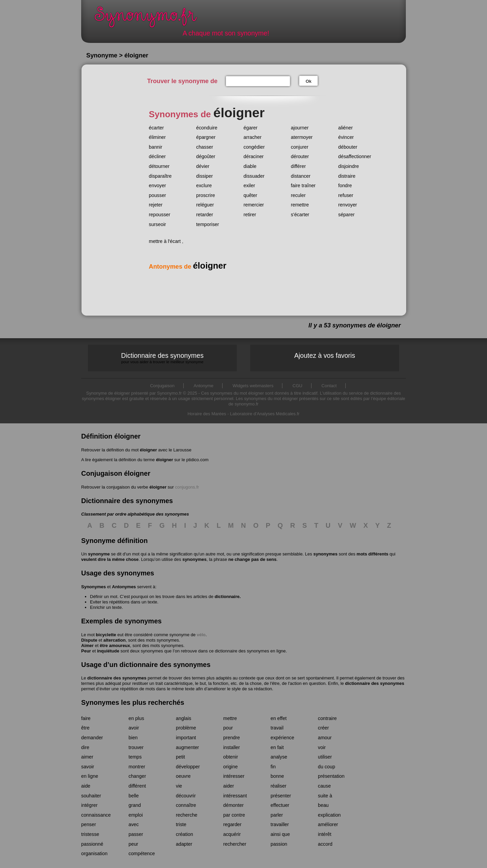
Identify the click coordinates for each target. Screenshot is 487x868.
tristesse (90, 834)
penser (89, 824)
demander (92, 738)
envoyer (157, 185)
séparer (346, 215)
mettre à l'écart (165, 241)
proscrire (206, 195)
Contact (329, 386)
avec (134, 824)
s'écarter (300, 215)
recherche (187, 815)
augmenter (187, 747)
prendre (231, 738)
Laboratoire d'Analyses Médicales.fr (265, 414)
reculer (298, 195)
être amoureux (115, 646)
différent (137, 786)
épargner (206, 137)
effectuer (280, 805)
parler (277, 815)
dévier (203, 166)
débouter (348, 147)
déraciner (254, 156)
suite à (325, 796)
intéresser (234, 776)
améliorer (328, 824)
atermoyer (302, 137)
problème (186, 728)
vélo (201, 635)
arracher (252, 137)
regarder (232, 824)
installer (231, 747)
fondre (345, 185)
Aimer (87, 646)
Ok (309, 81)
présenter (281, 796)
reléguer (205, 205)
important (186, 738)
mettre (230, 718)
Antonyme (204, 386)
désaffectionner (355, 156)
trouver (136, 747)
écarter (156, 128)
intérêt (325, 834)
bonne (277, 776)
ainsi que (280, 834)
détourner (159, 166)
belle (134, 796)
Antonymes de (188, 267)
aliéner (345, 128)
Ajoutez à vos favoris (325, 355)
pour (228, 728)
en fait (277, 747)
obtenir (231, 757)
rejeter (156, 205)
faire (86, 718)
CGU (297, 386)
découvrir (186, 796)
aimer (87, 757)
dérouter (300, 156)
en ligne (90, 776)
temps (135, 757)
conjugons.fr (187, 487)
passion (279, 844)
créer (323, 728)
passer (136, 834)
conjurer (300, 147)
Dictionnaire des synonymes (162, 358)
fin (273, 767)
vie (179, 786)
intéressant (235, 796)
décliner (157, 156)
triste (181, 824)
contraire (327, 718)
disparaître (160, 176)
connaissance (96, 815)
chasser (205, 147)
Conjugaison (162, 386)
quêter (250, 195)
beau (323, 805)
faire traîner (303, 185)
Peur (86, 651)
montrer (137, 767)
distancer (301, 176)
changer (137, 776)
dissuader (254, 176)
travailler (280, 824)
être (85, 728)
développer (188, 767)
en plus (136, 718)
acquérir (232, 834)
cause (324, 786)
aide (86, 786)
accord (325, 844)
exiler (249, 185)
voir (322, 747)
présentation (331, 776)
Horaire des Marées (207, 414)
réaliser (279, 786)
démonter (233, 805)
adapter (184, 844)
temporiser (208, 224)
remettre (300, 205)
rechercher (235, 844)
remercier (254, 205)
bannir (156, 147)
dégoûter (206, 156)
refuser (346, 195)
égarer (250, 128)
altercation (115, 640)
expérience (282, 738)
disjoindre (349, 166)
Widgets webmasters (253, 386)
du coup (327, 767)
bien (133, 738)
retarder (205, 215)
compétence (142, 853)
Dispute (89, 640)
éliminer (157, 137)
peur (133, 844)
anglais (183, 718)
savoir (88, 767)
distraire (347, 176)
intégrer (89, 805)
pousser (157, 195)
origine (230, 767)
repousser (160, 215)
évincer (346, 137)
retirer (250, 215)
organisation (94, 853)
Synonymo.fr (150, 19)
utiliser (325, 757)
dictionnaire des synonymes (117, 678)
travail (277, 728)
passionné (92, 844)
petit (180, 757)
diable (250, 166)
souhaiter (91, 796)
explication (329, 815)
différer (298, 166)
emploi (136, 815)
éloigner (148, 450)
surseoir (157, 224)
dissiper (204, 176)
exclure (204, 185)
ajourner (300, 128)
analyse (279, 757)
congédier (254, 147)
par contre (234, 815)
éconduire (207, 128)
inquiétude (108, 651)
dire (85, 747)
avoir (134, 728)
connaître (186, 805)
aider (229, 786)
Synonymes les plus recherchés (133, 702)
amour (325, 738)
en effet (279, 718)
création (184, 834)
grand (135, 805)
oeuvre (183, 776)
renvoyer (348, 205)
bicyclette (106, 635)
